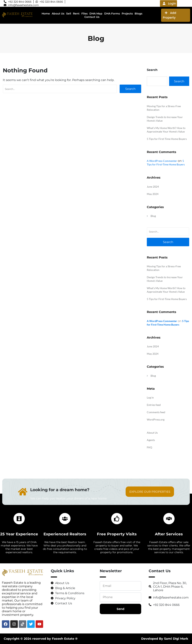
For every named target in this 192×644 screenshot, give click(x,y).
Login (169, 3)
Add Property (170, 15)
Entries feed (154, 405)
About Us (152, 433)
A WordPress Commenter (162, 161)
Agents (151, 440)
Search (130, 89)
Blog (153, 216)
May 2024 (153, 194)
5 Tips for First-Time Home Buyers (167, 139)
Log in (150, 397)
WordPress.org (156, 419)
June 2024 (153, 187)
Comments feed (156, 412)
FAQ (149, 447)
